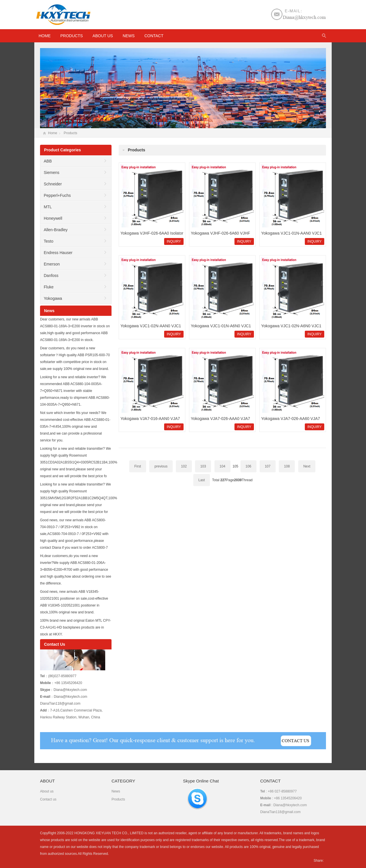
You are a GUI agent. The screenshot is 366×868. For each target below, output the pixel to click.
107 (268, 466)
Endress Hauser (58, 253)
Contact (154, 36)
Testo (48, 241)
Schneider (53, 184)
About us (103, 36)
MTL (48, 207)
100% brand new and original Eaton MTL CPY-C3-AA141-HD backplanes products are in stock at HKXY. (75, 627)
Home (53, 133)
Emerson (52, 264)
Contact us (48, 799)
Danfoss (51, 276)
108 (287, 466)
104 (222, 466)
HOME (45, 36)
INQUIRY (174, 241)
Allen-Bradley (56, 230)
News (129, 36)
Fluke (49, 287)
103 (203, 466)
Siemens (51, 173)
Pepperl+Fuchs (57, 195)
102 (184, 466)
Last (202, 480)
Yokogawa (53, 298)
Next (307, 466)
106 (248, 466)
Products (72, 36)
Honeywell (53, 218)
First (138, 466)
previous (161, 466)
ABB (48, 161)
